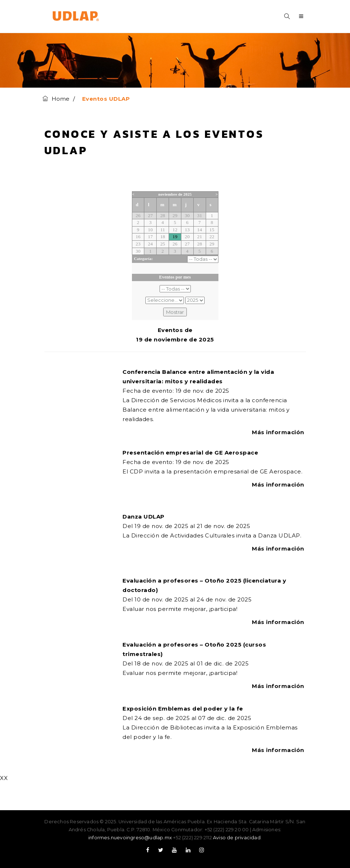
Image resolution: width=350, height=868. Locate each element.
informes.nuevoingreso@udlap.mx (130, 838)
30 (187, 215)
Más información (279, 432)
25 (163, 244)
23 (138, 244)
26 (138, 215)
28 (163, 215)
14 (199, 230)
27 (150, 215)
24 (150, 244)
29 (175, 215)
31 (199, 215)
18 (163, 237)
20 (187, 237)
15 (212, 230)
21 (199, 237)
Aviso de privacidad (237, 838)
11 (163, 230)
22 (212, 237)
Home (56, 99)
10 (150, 230)
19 (175, 237)
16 (138, 237)
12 (175, 230)
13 (187, 230)
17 (150, 237)
